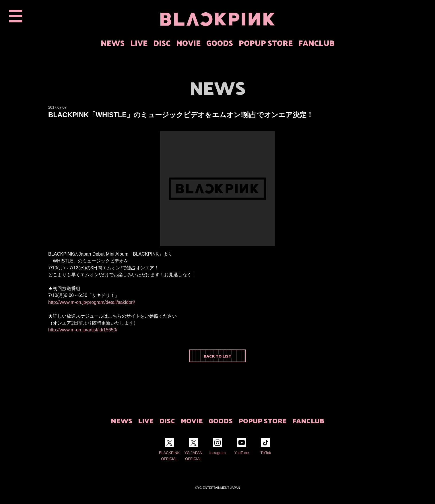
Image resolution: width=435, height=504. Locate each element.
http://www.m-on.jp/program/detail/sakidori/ (92, 302)
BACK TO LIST (218, 356)
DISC (162, 43)
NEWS (113, 43)
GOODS (220, 43)
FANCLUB (316, 43)
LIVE (139, 43)
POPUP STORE (266, 43)
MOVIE (188, 43)
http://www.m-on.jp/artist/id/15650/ (83, 330)
